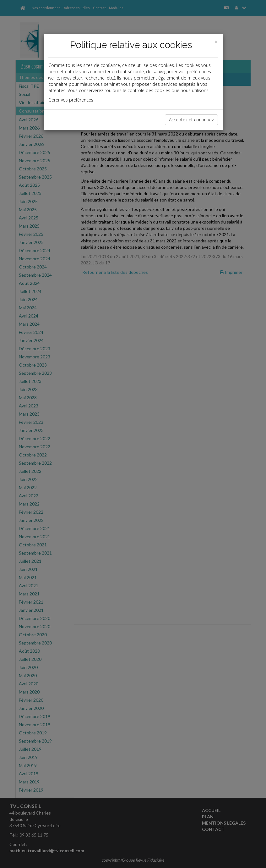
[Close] (216, 42)
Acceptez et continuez (191, 120)
